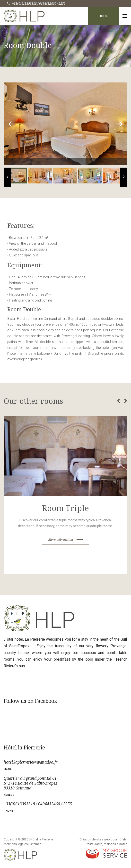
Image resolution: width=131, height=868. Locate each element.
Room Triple (65, 508)
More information (65, 540)
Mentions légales (16, 844)
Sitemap (36, 844)
